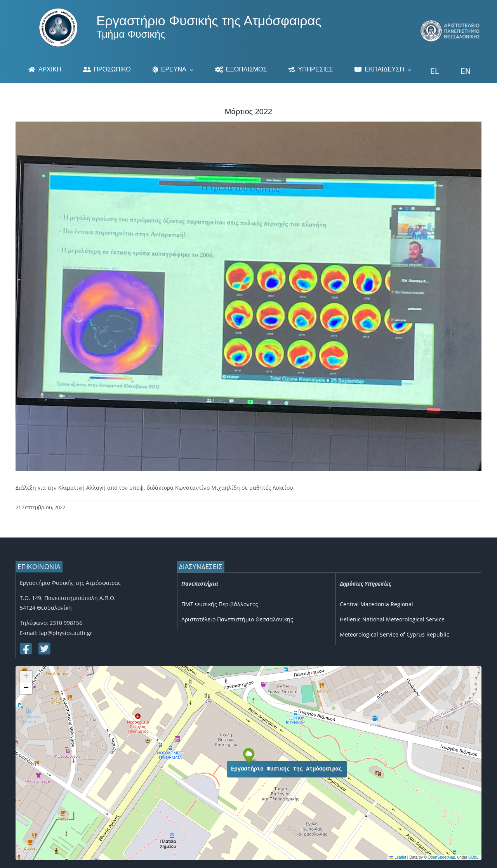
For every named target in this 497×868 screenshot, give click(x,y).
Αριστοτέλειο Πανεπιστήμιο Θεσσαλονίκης (237, 619)
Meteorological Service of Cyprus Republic (394, 634)
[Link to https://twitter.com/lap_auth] (44, 649)
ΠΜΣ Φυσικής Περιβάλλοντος (220, 604)
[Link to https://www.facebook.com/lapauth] (25, 649)
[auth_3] (450, 22)
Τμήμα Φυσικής (131, 34)
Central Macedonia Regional (376, 604)
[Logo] (58, 11)
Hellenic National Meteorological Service (392, 619)
